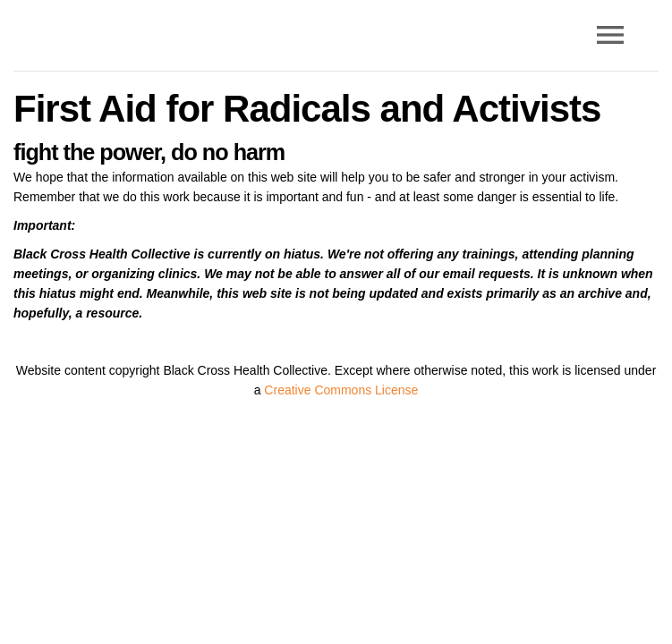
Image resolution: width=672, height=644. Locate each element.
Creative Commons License (341, 390)
